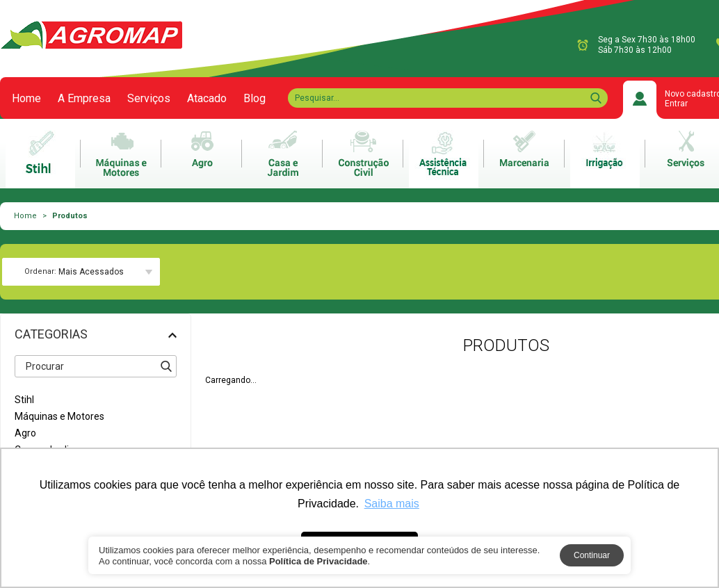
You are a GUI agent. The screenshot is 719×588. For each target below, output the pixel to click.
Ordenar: (40, 271)
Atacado (207, 99)
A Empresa (84, 99)
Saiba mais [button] (392, 504)
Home (26, 99)
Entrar (676, 104)
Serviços (149, 99)
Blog (255, 99)
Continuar (592, 555)
